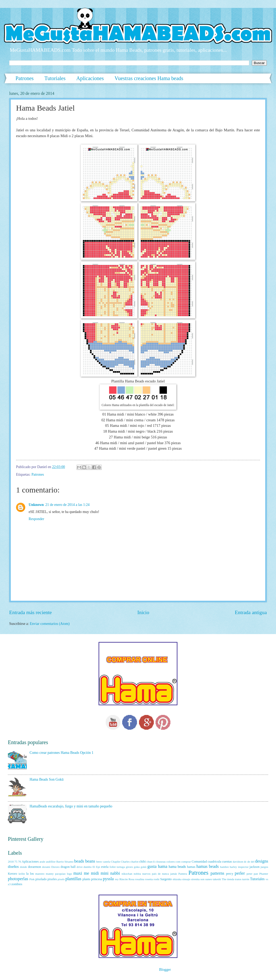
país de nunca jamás (165, 874)
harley (233, 867)
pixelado (41, 879)
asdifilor (51, 862)
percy (230, 874)
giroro (129, 867)
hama (163, 866)
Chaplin (116, 862)
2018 (11, 862)
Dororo (55, 867)
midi (95, 873)
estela (105, 867)
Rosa (131, 879)
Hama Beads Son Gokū (47, 779)
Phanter (264, 874)
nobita (137, 874)
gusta (152, 866)
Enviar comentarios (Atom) (50, 624)
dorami (46, 867)
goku (137, 867)
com (178, 862)
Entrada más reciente (30, 612)
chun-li (150, 862)
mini (105, 873)
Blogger (165, 970)
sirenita (195, 879)
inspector (243, 867)
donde (24, 867)
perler (240, 873)
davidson (238, 862)
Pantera (183, 874)
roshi (156, 879)
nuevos (146, 874)
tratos (238, 879)
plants (86, 879)
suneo (209, 879)
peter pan (252, 874)
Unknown (36, 505)
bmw (99, 862)
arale (42, 862)
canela (106, 862)
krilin (22, 874)
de (249, 862)
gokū (144, 867)
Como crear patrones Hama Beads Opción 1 (62, 753)
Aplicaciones (90, 78)
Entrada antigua (251, 612)
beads (79, 861)
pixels (61, 879)
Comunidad (199, 862)
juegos (264, 867)
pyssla (108, 879)
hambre (224, 867)
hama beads (177, 867)
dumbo (88, 867)
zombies (17, 884)
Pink (32, 879)
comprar (186, 862)
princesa (97, 879)
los (32, 874)
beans (90, 861)
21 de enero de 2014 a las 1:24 (68, 505)
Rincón (124, 879)
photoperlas (18, 879)
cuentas (227, 862)
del (252, 862)
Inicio (143, 612)
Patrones (25, 78)
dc (245, 862)
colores (171, 862)
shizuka (177, 879)
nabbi (115, 873)
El (94, 867)
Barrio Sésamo (65, 862)
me (86, 873)
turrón (246, 879)
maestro (40, 874)
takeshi (217, 879)
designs (262, 861)
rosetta (149, 879)
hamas (191, 867)
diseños (13, 867)
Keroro (12, 874)
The (224, 879)
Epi (98, 867)
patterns (217, 873)
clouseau (161, 862)
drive (80, 867)
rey (117, 879)
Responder (36, 519)
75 (16, 862)
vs (267, 879)
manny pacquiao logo (59, 874)
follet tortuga (117, 867)
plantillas (73, 879)
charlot (134, 862)
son (202, 879)
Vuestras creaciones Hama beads (149, 78)
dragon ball (68, 867)
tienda (231, 879)
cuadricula (214, 862)
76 (20, 862)
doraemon (34, 867)
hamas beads (208, 866)
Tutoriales (55, 78)
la (27, 874)
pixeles (52, 879)
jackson (254, 867)
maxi (78, 873)
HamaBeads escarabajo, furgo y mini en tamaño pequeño (71, 806)
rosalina (140, 879)
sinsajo (186, 879)
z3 (9, 884)
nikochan (127, 874)
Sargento (166, 879)
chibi (143, 862)
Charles (125, 862)
